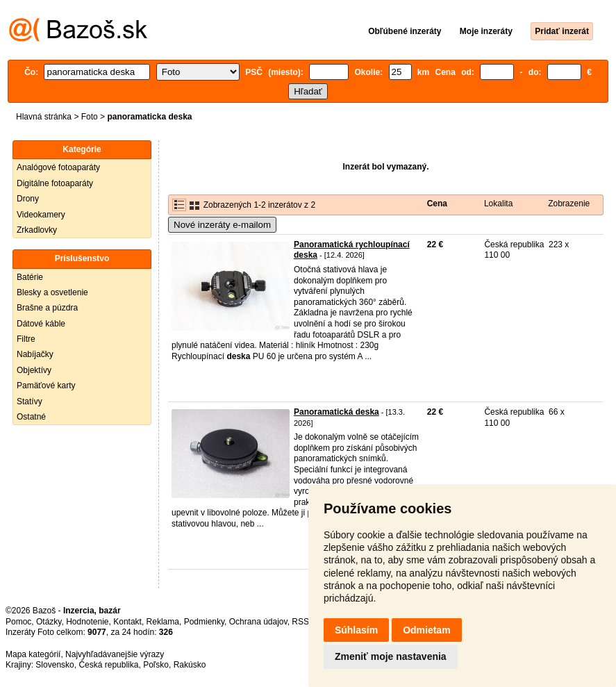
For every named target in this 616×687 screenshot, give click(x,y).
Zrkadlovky (37, 230)
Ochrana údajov (258, 622)
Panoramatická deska (336, 412)
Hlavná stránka (44, 117)
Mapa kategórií (33, 654)
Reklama (163, 622)
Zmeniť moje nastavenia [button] (391, 656)
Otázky (49, 622)
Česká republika (108, 665)
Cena (437, 204)
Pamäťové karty (46, 386)
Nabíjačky (35, 354)
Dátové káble (41, 324)
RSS (300, 622)
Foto (90, 117)
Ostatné (31, 417)
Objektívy (34, 370)
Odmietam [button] (426, 630)
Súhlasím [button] (356, 630)
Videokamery (41, 215)
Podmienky (204, 622)
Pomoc (18, 622)
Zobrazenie (569, 204)
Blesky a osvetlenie (52, 292)
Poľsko (156, 665)
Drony (28, 199)
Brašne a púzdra (47, 308)
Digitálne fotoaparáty (55, 183)
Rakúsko (190, 665)
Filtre (26, 339)
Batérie (30, 277)
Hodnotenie (87, 622)
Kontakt (127, 622)
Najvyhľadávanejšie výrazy (115, 654)
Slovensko (55, 665)
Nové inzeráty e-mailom (222, 225)
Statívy (30, 402)
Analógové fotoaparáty (58, 167)
